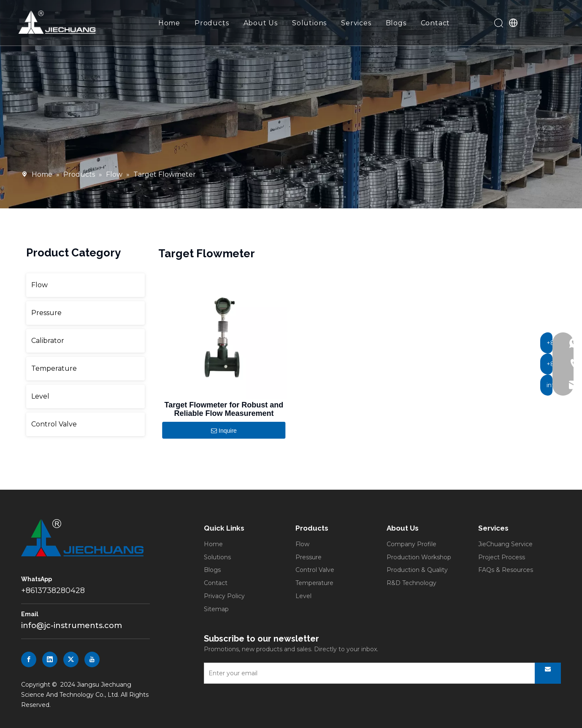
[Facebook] (29, 659)
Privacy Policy (224, 596)
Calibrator (48, 341)
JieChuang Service (505, 544)
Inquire (224, 431)
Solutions (310, 23)
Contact (436, 23)
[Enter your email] (365, 673)
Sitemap (216, 609)
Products (212, 23)
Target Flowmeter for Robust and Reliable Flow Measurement (224, 409)
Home (170, 23)
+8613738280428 (53, 590)
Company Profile (411, 544)
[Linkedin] (50, 659)
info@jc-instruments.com (72, 626)
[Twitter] (71, 659)
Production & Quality (417, 570)
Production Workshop (419, 557)
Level (40, 396)
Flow (39, 285)
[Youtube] (92, 659)
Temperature (54, 368)
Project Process (502, 557)
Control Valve (54, 424)
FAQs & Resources (506, 570)
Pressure (46, 313)
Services (356, 23)
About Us (261, 23)
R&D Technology (411, 583)
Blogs (397, 23)
